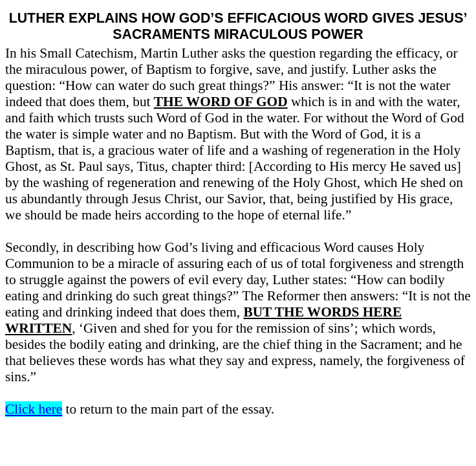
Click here (34, 409)
